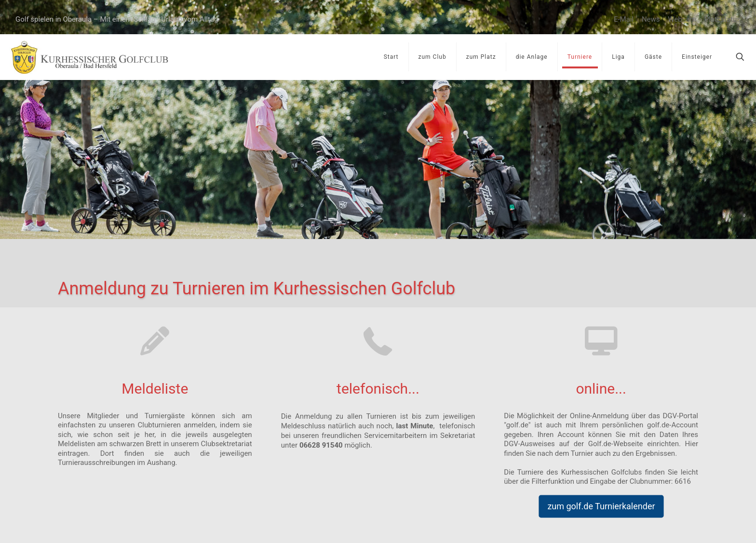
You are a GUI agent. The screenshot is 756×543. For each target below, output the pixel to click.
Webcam (682, 19)
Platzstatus (722, 19)
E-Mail (624, 19)
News (651, 19)
